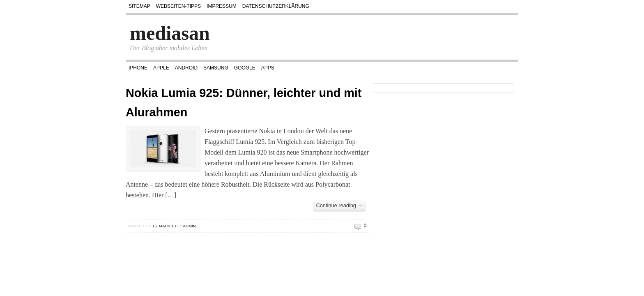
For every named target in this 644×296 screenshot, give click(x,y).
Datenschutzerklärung (276, 6)
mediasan (170, 33)
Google (245, 68)
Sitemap (139, 6)
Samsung (216, 68)
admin (190, 226)
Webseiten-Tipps (178, 6)
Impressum (222, 6)
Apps (268, 68)
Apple (161, 68)
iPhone (138, 68)
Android (186, 68)
